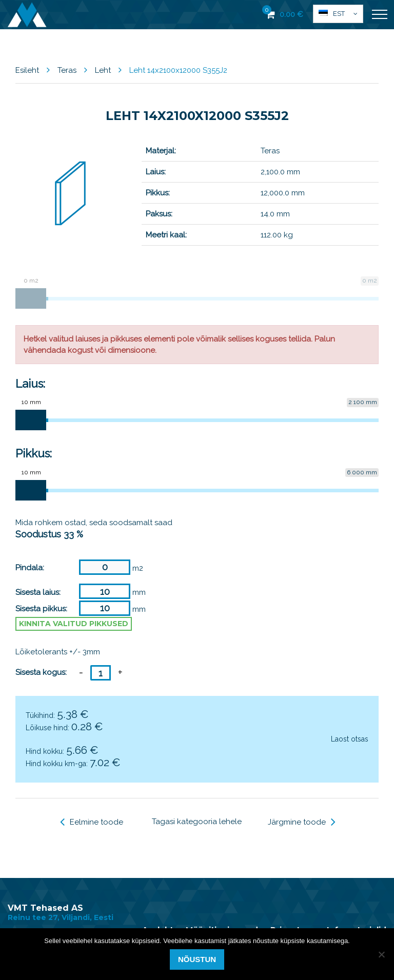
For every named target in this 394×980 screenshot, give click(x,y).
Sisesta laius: (38, 592)
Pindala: (30, 568)
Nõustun (197, 959)
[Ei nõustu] (381, 954)
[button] (338, 14)
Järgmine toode (302, 822)
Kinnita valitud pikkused (74, 624)
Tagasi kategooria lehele (197, 822)
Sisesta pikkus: (41, 609)
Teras (67, 70)
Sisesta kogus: (41, 672)
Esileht (27, 70)
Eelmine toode (92, 822)
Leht (103, 70)
